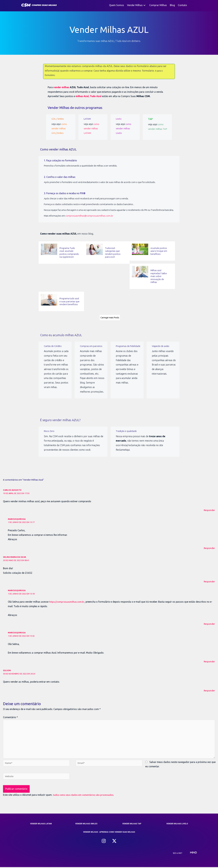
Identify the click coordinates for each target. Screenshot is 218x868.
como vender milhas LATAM (92, 128)
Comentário (10, 717)
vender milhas (62, 87)
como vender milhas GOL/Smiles (59, 128)
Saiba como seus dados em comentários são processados (85, 796)
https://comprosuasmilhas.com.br (68, 601)
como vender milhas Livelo (124, 128)
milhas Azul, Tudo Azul (89, 96)
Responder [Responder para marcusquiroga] (209, 548)
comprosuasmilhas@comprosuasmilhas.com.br (89, 215)
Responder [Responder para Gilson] (209, 690)
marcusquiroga (17, 519)
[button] (144, 5)
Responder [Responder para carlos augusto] (209, 510)
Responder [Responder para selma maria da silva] (209, 581)
